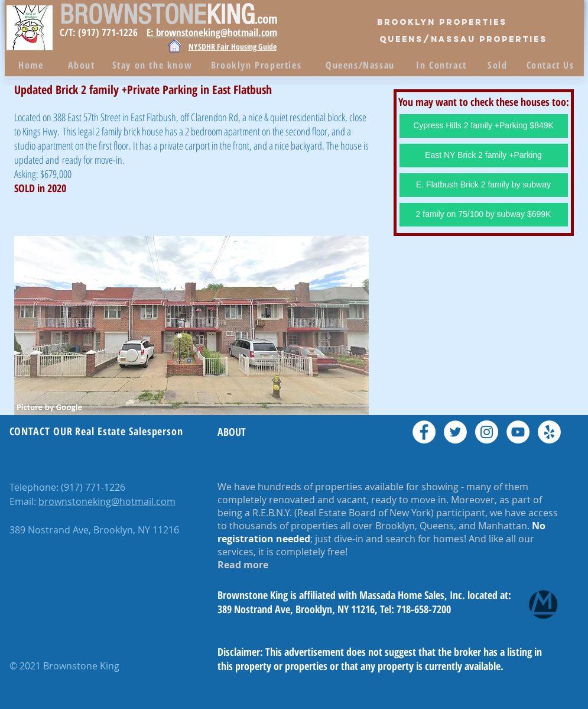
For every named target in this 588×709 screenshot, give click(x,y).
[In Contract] (443, 65)
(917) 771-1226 (93, 487)
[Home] (33, 65)
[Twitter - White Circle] (455, 432)
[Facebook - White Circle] (424, 432)
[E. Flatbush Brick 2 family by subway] (484, 185)
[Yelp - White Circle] (549, 432)
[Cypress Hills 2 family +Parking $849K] (484, 126)
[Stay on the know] (154, 65)
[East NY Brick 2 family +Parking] (484, 156)
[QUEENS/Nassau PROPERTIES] (463, 40)
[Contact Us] (552, 65)
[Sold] (499, 65)
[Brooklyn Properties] (442, 22)
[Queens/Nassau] (362, 65)
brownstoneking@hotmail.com (107, 501)
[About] (83, 65)
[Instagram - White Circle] (487, 432)
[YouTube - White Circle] (518, 432)
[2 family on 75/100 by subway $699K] (484, 215)
